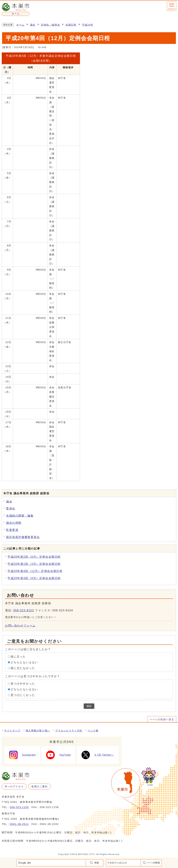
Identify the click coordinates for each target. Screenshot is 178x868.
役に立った (18, 657)
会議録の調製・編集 (20, 516)
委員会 (11, 508)
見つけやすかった (23, 684)
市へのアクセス (14, 786)
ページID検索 (153, 863)
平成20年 (88, 25)
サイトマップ (12, 731)
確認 (89, 706)
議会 (33, 25)
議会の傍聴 (14, 523)
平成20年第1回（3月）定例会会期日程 (34, 564)
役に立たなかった (23, 668)
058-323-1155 (19, 807)
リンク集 (93, 731)
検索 (97, 863)
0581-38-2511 (19, 824)
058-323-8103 (24, 610)
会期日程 (71, 25)
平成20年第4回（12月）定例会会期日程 (35, 571)
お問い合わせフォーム (20, 626)
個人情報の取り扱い (38, 731)
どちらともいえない (24, 662)
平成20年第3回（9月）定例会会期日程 (34, 578)
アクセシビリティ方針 (69, 731)
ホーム (20, 25)
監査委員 (12, 530)
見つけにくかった (23, 695)
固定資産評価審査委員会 (23, 537)
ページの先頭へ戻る (162, 719)
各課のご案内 (39, 786)
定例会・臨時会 (50, 25)
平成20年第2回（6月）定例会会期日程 (34, 557)
